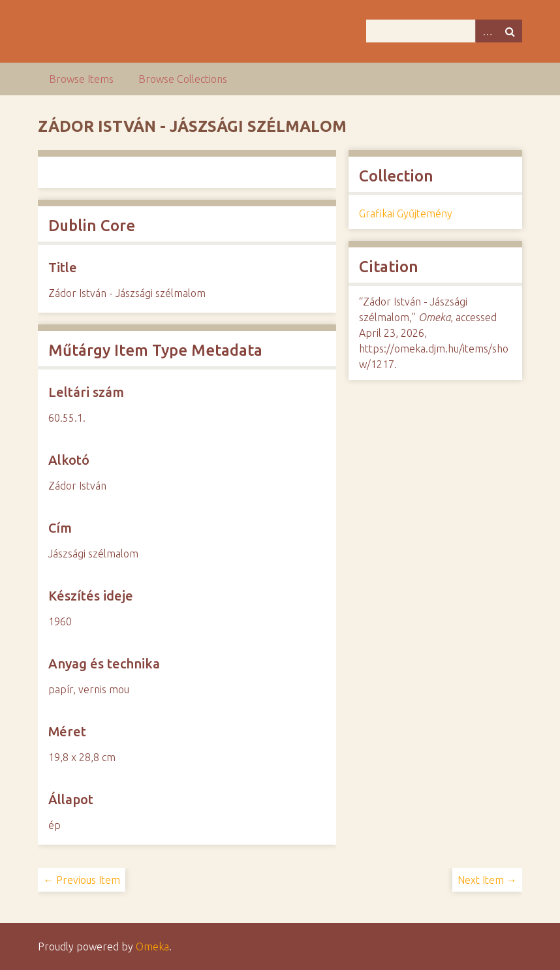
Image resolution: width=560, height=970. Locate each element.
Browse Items (81, 79)
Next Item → (487, 880)
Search (510, 31)
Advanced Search (487, 31)
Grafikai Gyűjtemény (406, 213)
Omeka (152, 947)
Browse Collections (183, 79)
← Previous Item (82, 880)
